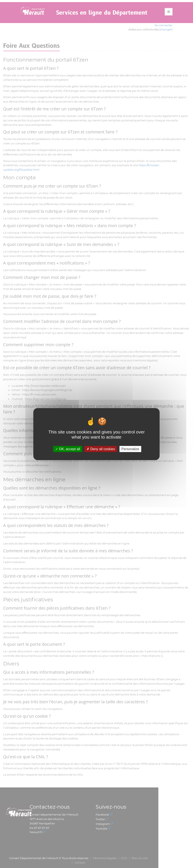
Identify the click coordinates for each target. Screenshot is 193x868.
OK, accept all (68, 449)
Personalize (130, 449)
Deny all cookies (101, 449)
